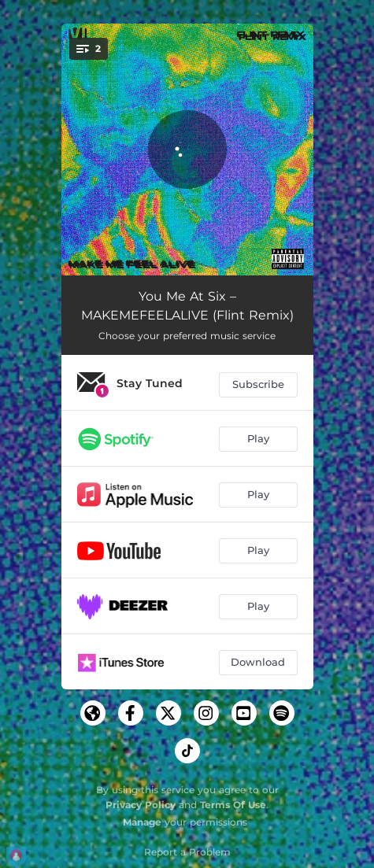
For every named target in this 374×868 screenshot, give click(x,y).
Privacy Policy (141, 805)
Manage (142, 822)
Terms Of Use (233, 805)
